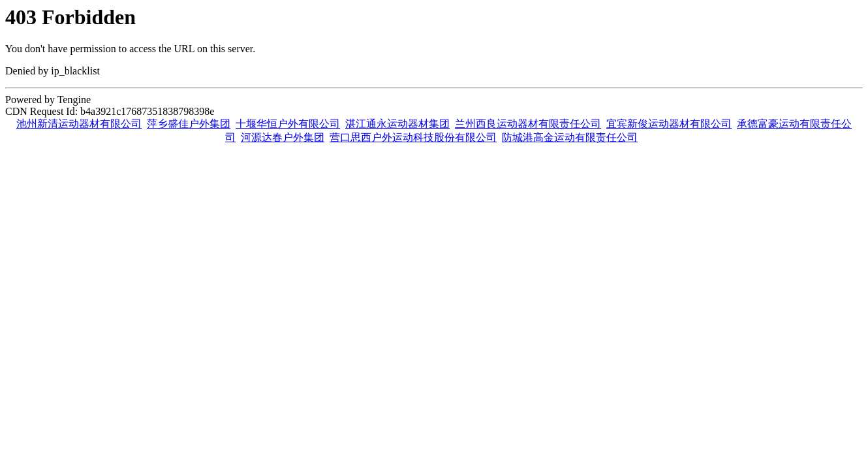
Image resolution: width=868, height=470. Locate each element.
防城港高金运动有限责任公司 (570, 137)
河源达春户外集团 (283, 137)
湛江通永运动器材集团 (397, 124)
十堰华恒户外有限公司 (288, 124)
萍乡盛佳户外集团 (189, 124)
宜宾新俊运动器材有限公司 (669, 124)
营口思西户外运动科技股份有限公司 (413, 137)
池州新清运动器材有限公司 (79, 124)
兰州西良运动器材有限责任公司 (528, 124)
